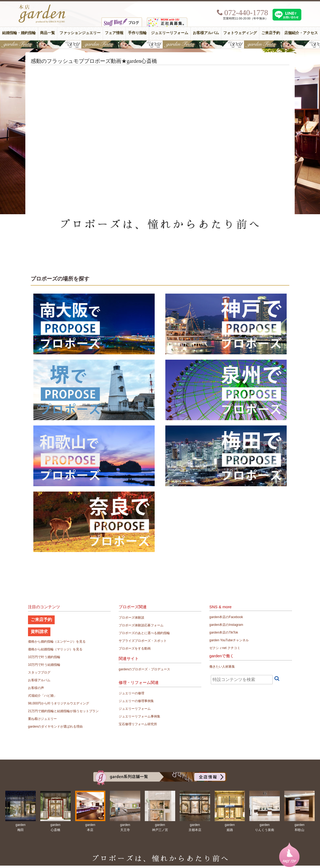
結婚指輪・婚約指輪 (19, 33)
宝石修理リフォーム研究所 (138, 724)
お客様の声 (36, 688)
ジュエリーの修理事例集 (136, 701)
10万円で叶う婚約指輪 (44, 657)
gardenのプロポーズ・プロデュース (144, 669)
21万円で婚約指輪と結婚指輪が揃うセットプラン (63, 711)
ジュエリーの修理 (131, 693)
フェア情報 (114, 33)
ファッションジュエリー (80, 33)
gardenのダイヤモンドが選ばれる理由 (55, 727)
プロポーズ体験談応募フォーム (141, 625)
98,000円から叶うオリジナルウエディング (59, 703)
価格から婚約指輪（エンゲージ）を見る (57, 642)
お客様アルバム (206, 33)
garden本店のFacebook (226, 617)
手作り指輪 (137, 33)
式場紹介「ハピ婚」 (42, 696)
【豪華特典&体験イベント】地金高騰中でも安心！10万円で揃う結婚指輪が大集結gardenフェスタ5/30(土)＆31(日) (160, 44)
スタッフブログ (39, 672)
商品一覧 (47, 33)
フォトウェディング (240, 33)
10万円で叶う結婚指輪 (44, 665)
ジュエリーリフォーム (170, 33)
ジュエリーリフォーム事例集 (139, 716)
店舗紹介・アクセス (301, 33)
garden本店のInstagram (226, 625)
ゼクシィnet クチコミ (225, 648)
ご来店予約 (271, 33)
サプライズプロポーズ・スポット (143, 641)
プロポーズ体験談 (131, 618)
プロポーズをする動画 (135, 648)
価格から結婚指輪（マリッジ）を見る (55, 649)
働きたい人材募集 (222, 667)
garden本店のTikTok (224, 632)
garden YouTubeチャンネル (229, 640)
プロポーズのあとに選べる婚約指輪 (144, 633)
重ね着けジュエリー (42, 719)
